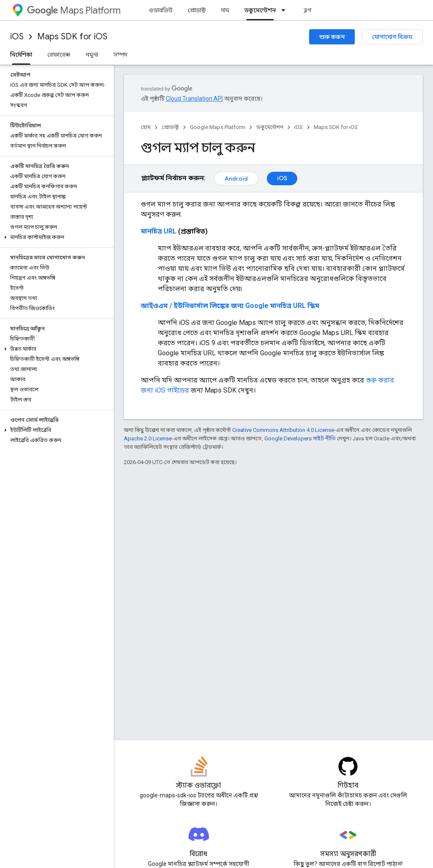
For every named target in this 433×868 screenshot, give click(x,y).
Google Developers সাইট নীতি (300, 438)
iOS (17, 37)
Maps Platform (74, 10)
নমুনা (92, 55)
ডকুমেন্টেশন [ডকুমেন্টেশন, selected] (260, 10)
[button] (55, 237)
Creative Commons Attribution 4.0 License (283, 430)
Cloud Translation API (194, 99)
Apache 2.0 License (148, 438)
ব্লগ (308, 10)
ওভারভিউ (160, 10)
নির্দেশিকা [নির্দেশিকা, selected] (21, 55)
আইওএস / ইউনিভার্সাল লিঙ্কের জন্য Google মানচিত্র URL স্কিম (230, 306)
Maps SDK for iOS (72, 37)
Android (236, 179)
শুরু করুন (332, 37)
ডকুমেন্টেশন (270, 127)
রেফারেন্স (59, 55)
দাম (225, 10)
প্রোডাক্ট (197, 10)
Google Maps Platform (218, 127)
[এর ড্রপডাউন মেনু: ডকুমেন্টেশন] (286, 10)
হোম (146, 127)
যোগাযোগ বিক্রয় (392, 37)
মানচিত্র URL (159, 231)
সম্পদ (120, 55)
